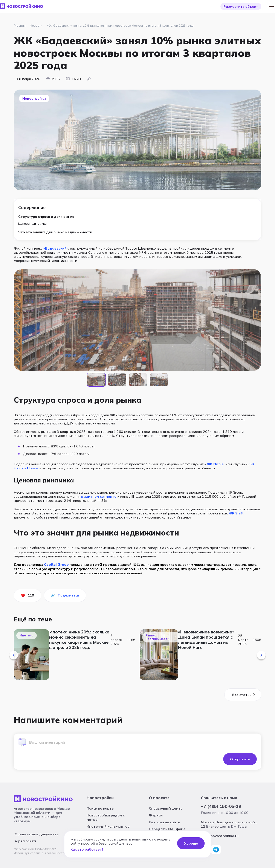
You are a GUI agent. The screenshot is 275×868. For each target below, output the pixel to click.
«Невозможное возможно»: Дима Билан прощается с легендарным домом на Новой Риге (207, 640)
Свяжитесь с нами (219, 798)
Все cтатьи (242, 695)
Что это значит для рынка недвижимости (55, 232)
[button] (14, 655)
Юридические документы (37, 834)
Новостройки (100, 798)
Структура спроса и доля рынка (46, 217)
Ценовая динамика (32, 224)
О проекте (159, 798)
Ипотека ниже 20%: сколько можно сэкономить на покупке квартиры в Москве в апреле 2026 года (79, 640)
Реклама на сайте (165, 822)
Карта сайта (25, 841)
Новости (36, 26)
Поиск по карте (100, 808)
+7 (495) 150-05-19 (221, 806)
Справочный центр (166, 808)
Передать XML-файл (167, 829)
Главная (20, 26)
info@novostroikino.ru (220, 836)
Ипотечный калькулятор (108, 826)
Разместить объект (241, 6)
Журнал (156, 815)
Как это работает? (87, 849)
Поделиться (68, 595)
